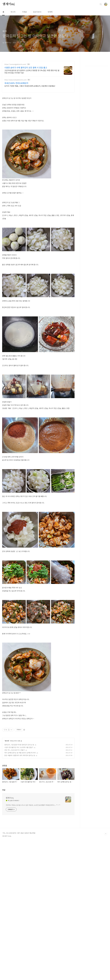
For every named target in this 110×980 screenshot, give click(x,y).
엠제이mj (9, 4)
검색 (101, 4)
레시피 (13, 12)
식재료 (24, 12)
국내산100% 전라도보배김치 (16, 83)
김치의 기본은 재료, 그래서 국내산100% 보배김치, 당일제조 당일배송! (30, 86)
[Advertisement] (38, 737)
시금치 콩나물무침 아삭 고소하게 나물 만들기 (19, 777)
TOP (106, 907)
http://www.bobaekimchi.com (15, 80)
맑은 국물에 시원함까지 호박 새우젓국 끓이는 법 (20, 785)
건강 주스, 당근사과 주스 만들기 (15, 780)
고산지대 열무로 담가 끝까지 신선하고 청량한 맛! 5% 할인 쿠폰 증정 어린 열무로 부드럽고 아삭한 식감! (32, 71)
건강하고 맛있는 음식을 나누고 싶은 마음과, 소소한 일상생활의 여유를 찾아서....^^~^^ (33, 878)
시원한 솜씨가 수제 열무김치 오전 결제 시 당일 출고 (26, 67)
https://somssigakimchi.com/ (15, 64)
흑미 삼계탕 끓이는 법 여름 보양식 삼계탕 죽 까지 (20, 783)
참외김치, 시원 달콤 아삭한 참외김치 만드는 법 (19, 775)
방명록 (50, 12)
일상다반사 (37, 12)
